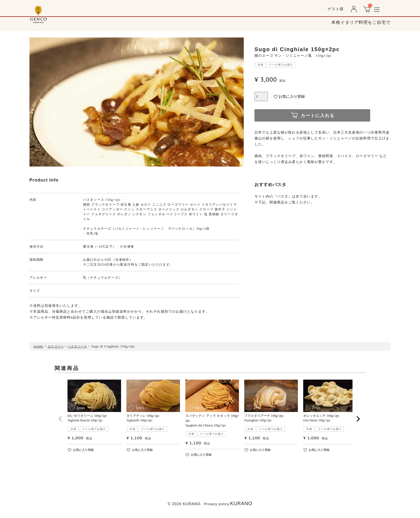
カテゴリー (57, 346)
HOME (39, 346)
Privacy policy (217, 506)
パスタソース (80, 346)
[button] (60, 424)
